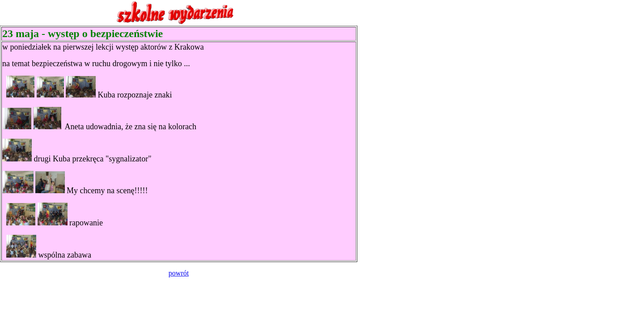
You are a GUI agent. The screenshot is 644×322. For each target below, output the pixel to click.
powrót (179, 273)
